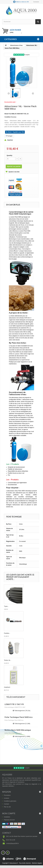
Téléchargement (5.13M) (21, 724)
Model (6, 114)
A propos (6, 804)
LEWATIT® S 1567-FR (14, 704)
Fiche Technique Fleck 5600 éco (19, 717)
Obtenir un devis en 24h (22, 2)
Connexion (36, 2)
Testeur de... (8, 660)
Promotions (7, 795)
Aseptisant (7, 687)
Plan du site (7, 807)
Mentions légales (37, 863)
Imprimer (10, 140)
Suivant (33, 93)
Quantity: (10, 155)
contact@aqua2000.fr (12, 843)
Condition (8, 117)
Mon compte (9, 813)
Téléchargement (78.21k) (22, 711)
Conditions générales (10, 801)
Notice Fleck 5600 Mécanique (18, 730)
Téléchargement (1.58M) (21, 736)
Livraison (6, 798)
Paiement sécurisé (9, 820)
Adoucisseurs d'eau (16, 45)
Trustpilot (27, 55)
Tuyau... (6, 606)
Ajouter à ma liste (14, 172)
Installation (7, 817)
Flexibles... (7, 633)
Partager (9, 136)
